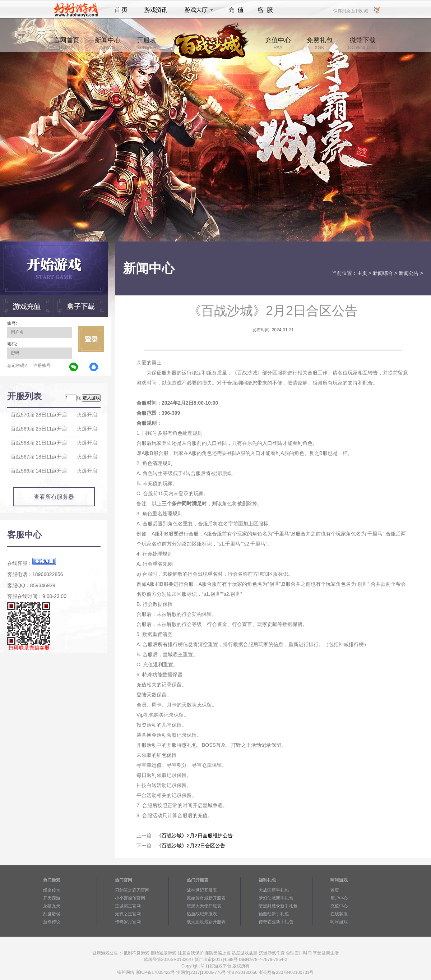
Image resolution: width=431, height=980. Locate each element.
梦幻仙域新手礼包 (276, 898)
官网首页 (66, 43)
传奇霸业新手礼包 (276, 922)
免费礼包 (320, 43)
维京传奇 (52, 890)
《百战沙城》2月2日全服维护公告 (195, 836)
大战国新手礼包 (274, 890)
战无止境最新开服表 (206, 922)
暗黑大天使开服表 (204, 906)
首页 (121, 10)
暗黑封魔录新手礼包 (278, 906)
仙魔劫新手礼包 (274, 914)
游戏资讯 (156, 10)
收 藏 (363, 10)
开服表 (146, 43)
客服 (266, 10)
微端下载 (363, 43)
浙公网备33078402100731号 (286, 972)
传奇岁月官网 (128, 922)
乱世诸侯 (52, 914)
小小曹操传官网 (130, 898)
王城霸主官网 (128, 906)
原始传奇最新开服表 (206, 898)
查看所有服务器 (54, 497)
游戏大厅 (197, 10)
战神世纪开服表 (202, 890)
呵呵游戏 (339, 922)
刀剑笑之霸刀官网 (132, 890)
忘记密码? (17, 365)
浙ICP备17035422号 (155, 972)
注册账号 (42, 365)
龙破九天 (52, 906)
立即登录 (91, 339)
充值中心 (278, 43)
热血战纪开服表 (202, 914)
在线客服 (339, 914)
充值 (236, 10)
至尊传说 (52, 922)
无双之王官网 (128, 914)
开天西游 (52, 898)
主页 (362, 273)
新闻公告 (409, 273)
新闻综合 (383, 273)
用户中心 (339, 898)
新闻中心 (108, 43)
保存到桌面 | (346, 10)
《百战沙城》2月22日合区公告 (191, 846)
